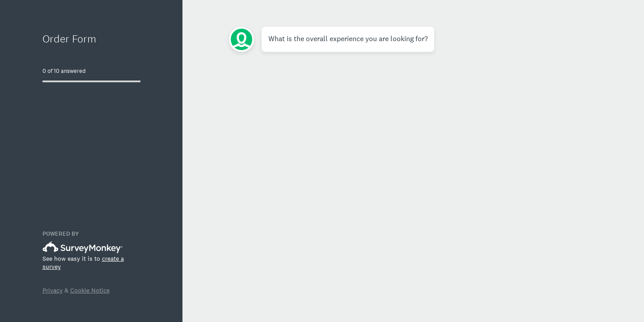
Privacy (53, 290)
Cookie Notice (90, 290)
